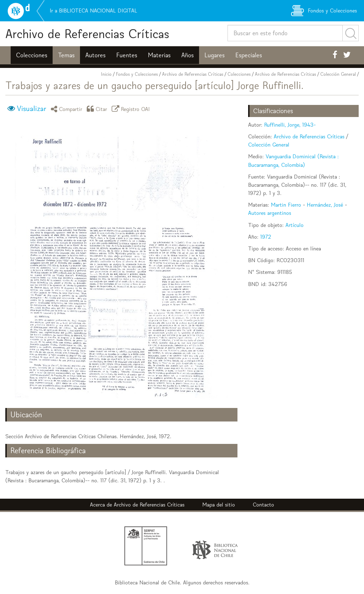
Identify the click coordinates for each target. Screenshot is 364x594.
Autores (95, 55)
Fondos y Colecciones (137, 74)
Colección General (338, 74)
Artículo (295, 225)
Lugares (215, 55)
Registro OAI (132, 109)
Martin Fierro (286, 205)
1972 (266, 237)
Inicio (106, 74)
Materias (159, 55)
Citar (98, 109)
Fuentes (127, 55)
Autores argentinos (270, 213)
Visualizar (31, 108)
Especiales (249, 55)
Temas (66, 55)
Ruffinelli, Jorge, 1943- (290, 125)
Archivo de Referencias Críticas (87, 34)
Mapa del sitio (219, 505)
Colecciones (32, 55)
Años (188, 55)
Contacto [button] (263, 505)
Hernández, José (325, 205)
